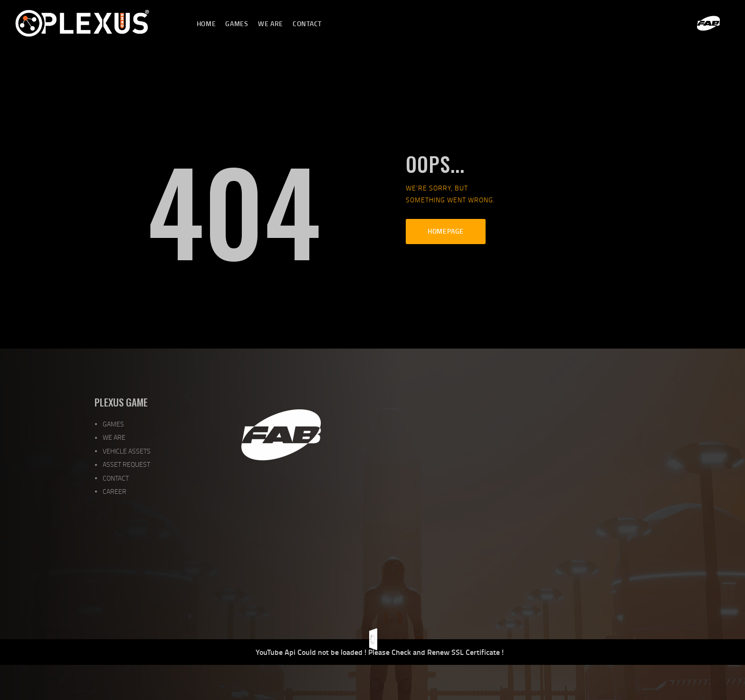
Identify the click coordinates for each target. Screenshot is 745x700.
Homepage (446, 231)
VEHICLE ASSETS (127, 451)
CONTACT (116, 478)
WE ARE (114, 437)
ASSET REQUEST (126, 464)
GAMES (113, 424)
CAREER (115, 491)
